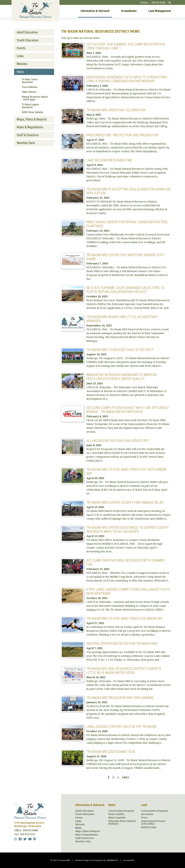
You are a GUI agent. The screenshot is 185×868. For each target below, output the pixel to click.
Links (20, 56)
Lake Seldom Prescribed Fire (109, 160)
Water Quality (116, 814)
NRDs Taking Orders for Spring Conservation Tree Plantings (127, 224)
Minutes (22, 64)
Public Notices (29, 92)
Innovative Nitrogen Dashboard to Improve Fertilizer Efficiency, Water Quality (122, 377)
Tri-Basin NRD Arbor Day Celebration (116, 110)
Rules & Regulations (30, 127)
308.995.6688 (158, 3)
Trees (144, 818)
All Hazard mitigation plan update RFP (118, 441)
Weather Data (26, 143)
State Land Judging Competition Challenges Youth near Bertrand (128, 591)
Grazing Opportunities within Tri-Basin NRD (122, 644)
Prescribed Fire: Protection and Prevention (122, 135)
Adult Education (27, 32)
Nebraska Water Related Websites (122, 822)
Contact (144, 3)
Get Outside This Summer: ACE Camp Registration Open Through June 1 (126, 46)
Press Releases (30, 87)
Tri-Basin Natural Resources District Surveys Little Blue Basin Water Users (124, 671)
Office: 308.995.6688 (26, 830)
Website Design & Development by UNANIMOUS (97, 860)
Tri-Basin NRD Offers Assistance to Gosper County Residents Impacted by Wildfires (128, 530)
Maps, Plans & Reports (32, 119)
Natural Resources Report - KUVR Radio (35, 98)
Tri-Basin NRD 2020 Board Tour (111, 752)
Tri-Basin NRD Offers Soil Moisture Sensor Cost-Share (125, 257)
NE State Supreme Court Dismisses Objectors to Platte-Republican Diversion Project (125, 290)
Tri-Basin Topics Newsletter (30, 81)
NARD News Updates (33, 112)
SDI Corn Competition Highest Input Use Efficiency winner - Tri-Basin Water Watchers (128, 410)
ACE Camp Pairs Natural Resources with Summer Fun (126, 562)
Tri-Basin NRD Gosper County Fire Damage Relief (125, 502)
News (20, 72)
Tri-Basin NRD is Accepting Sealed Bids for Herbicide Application (128, 191)
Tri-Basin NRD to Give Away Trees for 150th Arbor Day (126, 471)
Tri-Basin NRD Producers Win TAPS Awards (120, 698)
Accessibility (129, 860)
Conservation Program (121, 811)
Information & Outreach (95, 11)
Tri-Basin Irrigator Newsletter (30, 106)
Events (21, 48)
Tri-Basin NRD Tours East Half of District (120, 350)
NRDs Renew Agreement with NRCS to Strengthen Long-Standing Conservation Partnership (127, 79)
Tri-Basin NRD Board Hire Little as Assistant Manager (122, 319)
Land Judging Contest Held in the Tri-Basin (121, 727)
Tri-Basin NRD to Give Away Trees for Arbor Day (124, 619)
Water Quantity (117, 818)
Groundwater (129, 11)
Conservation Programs (155, 811)
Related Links (149, 827)
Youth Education (28, 40)
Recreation (147, 814)
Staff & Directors (28, 135)
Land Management (160, 11)
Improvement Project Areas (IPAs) (153, 822)
